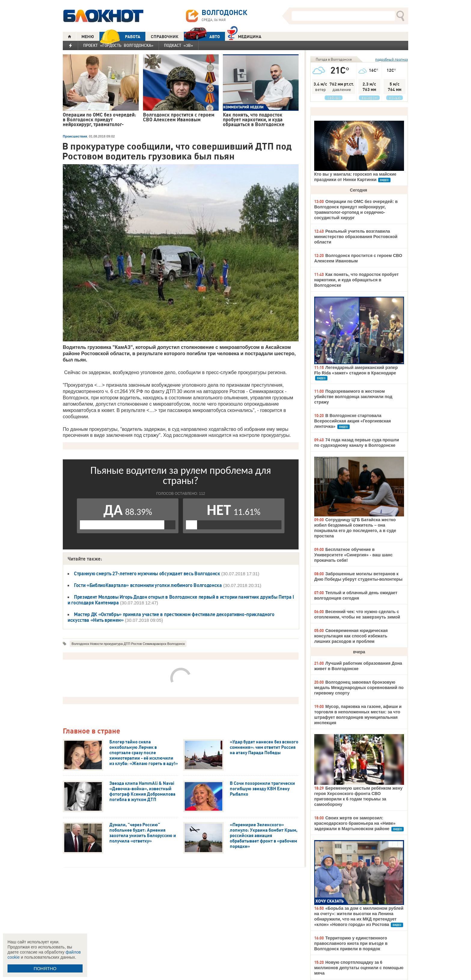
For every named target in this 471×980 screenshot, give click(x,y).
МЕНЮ (88, 37)
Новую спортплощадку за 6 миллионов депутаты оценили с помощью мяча (359, 968)
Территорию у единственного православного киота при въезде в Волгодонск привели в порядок (351, 943)
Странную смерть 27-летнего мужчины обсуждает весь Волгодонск (147, 573)
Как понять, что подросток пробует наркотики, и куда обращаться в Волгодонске (356, 280)
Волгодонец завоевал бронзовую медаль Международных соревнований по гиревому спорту (359, 688)
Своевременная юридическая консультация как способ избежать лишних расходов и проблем (351, 636)
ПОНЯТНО (45, 968)
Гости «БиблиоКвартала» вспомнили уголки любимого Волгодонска (148, 585)
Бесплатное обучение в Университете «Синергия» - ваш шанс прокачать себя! (353, 555)
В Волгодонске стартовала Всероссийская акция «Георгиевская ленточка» (352, 421)
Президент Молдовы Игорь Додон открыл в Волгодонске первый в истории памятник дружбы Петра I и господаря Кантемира (181, 600)
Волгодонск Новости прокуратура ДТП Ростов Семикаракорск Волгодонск (128, 644)
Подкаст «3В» (179, 45)
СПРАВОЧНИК (165, 37)
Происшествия (75, 136)
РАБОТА (120, 36)
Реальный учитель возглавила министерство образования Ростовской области (356, 237)
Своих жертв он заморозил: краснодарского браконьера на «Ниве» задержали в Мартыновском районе (355, 823)
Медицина (244, 36)
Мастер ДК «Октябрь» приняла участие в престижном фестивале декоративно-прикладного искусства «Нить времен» (171, 617)
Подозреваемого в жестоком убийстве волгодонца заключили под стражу (353, 397)
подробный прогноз (392, 59)
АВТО (202, 36)
